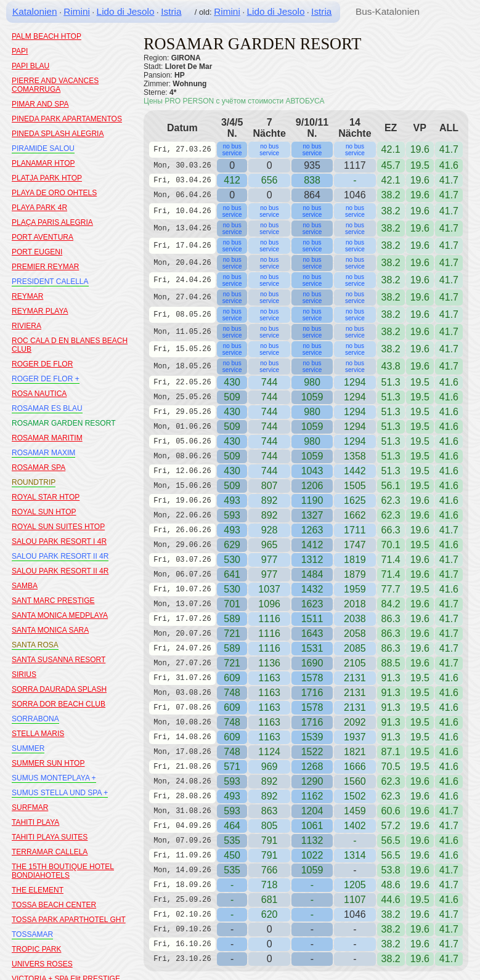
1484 (312, 574)
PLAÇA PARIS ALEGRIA (52, 222)
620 (270, 914)
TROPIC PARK (36, 949)
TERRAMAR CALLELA (50, 852)
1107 (355, 900)
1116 (269, 619)
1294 (355, 382)
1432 (312, 589)
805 (270, 826)
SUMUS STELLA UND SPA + (60, 793)
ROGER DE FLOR (42, 364)
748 (232, 693)
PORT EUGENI (37, 252)
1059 (312, 397)
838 (312, 180)
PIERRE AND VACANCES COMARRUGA (55, 85)
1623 (312, 604)
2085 (355, 648)
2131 (355, 678)
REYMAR (27, 296)
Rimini (77, 11)
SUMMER (28, 748)
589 (232, 619)
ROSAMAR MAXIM (43, 453)
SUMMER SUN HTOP (48, 763)
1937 (355, 737)
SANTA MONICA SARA (50, 630)
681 (270, 900)
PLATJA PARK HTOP (47, 178)
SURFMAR (30, 808)
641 (232, 574)
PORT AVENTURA (43, 237)
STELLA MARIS (38, 734)
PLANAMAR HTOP (43, 163)
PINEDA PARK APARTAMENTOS (67, 119)
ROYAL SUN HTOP (44, 512)
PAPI (20, 51)
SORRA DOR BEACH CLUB (59, 704)
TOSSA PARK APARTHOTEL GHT (69, 920)
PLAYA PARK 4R (39, 208)
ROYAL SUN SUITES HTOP (58, 527)
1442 (355, 471)
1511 (312, 619)
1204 (312, 811)
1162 (312, 796)
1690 (312, 663)
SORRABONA (35, 719)
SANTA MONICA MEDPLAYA (60, 615)
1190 (312, 500)
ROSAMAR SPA (39, 468)
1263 (312, 530)
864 (312, 195)
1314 (355, 855)
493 (232, 500)
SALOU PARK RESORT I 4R (59, 541)
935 (312, 165)
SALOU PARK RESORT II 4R (60, 556)
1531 (312, 648)
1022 (312, 855)
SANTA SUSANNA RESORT (59, 660)
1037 (269, 589)
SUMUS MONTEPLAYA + (54, 778)
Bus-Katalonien (388, 11)
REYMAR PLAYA (40, 311)
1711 (355, 530)
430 (232, 382)
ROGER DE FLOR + (46, 379)
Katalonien (35, 11)
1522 (312, 752)
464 (232, 826)
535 (232, 840)
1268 (312, 767)
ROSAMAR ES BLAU (47, 408)
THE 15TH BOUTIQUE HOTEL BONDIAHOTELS (63, 871)
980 (312, 382)
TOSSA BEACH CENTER (54, 905)
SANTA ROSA (35, 645)
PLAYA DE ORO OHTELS (54, 193)
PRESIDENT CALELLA (50, 281)
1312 (312, 560)
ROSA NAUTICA (39, 394)
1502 (355, 796)
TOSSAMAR (32, 934)
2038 (355, 619)
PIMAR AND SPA (40, 104)
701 (232, 604)
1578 (312, 678)
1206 (312, 486)
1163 (269, 678)
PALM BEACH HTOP (47, 36)
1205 (355, 885)
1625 (355, 500)
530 (232, 560)
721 (232, 634)
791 (270, 855)
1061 (312, 826)
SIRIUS (24, 674)
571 (232, 767)
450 (232, 855)
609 (232, 678)
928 (270, 530)
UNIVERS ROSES (42, 964)
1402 (355, 826)
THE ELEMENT (38, 890)
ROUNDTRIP (34, 482)
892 (270, 500)
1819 (355, 560)
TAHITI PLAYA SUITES (50, 837)
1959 (355, 589)
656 (270, 180)
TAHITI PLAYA (35, 822)
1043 (312, 471)
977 (270, 560)
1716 (312, 693)
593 (232, 515)
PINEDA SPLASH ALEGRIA (58, 134)
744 (270, 382)
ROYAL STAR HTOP (46, 497)
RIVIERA (26, 326)
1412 (312, 545)
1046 (355, 914)
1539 (312, 737)
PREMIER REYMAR (45, 267)
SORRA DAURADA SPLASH (59, 689)
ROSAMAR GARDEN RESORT (63, 423)
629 (232, 545)
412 (232, 180)
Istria (171, 11)
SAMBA (25, 586)
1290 (312, 781)
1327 (312, 515)
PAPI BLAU (31, 66)
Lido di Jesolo (126, 11)
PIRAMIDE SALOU (43, 148)
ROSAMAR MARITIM (47, 438)
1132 (312, 840)
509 (232, 397)
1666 (355, 767)
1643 (312, 634)
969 (270, 767)
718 (270, 885)
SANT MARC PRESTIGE (53, 601)
